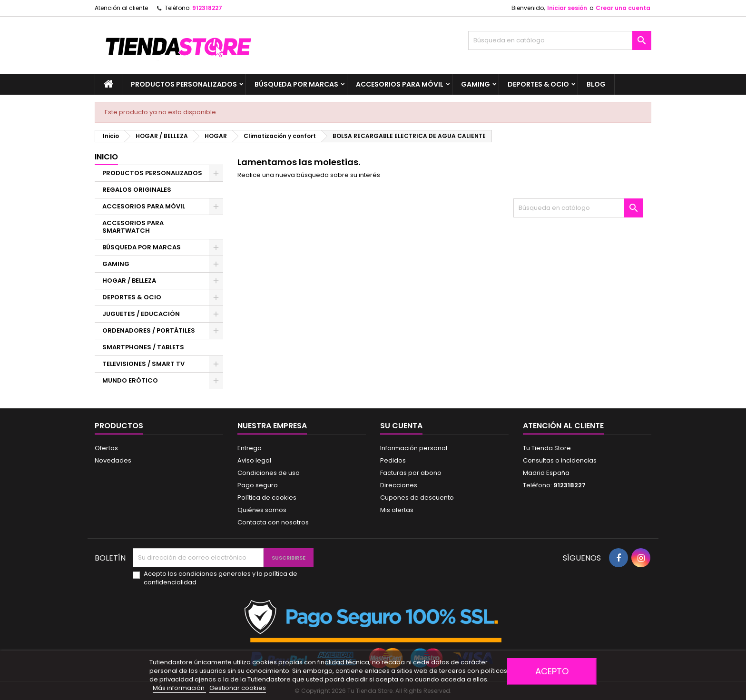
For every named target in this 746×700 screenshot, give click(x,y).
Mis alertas (397, 510)
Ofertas (106, 448)
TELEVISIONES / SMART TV (143, 364)
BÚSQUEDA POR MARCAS (296, 84)
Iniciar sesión (567, 8)
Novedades (113, 460)
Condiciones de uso (269, 473)
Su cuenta (401, 426)
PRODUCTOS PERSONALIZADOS (184, 84)
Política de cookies (267, 498)
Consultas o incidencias (560, 460)
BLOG (596, 84)
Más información (179, 688)
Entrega (250, 448)
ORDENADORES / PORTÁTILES (149, 330)
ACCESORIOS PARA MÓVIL (400, 84)
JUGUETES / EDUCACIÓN (141, 314)
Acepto (552, 671)
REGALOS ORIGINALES (137, 190)
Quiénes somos (262, 510)
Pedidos (393, 460)
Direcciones (399, 485)
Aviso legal (254, 460)
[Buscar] (560, 40)
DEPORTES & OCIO (538, 84)
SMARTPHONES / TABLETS (143, 347)
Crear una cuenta (623, 8)
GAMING (476, 84)
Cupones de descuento (417, 498)
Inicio (106, 157)
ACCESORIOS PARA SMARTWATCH (133, 227)
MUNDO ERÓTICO (130, 380)
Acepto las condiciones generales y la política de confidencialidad (221, 578)
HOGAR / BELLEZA (129, 281)
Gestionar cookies (238, 688)
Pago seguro (258, 485)
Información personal (414, 448)
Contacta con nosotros (273, 522)
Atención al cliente (121, 8)
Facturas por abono (411, 473)
